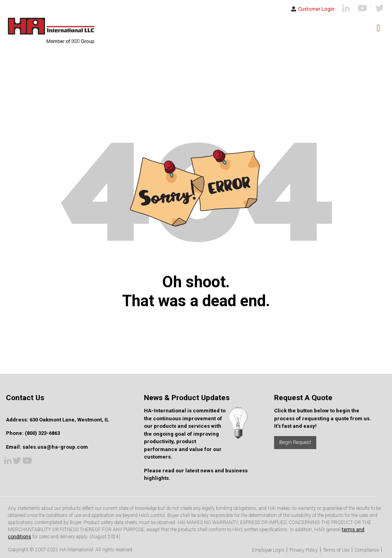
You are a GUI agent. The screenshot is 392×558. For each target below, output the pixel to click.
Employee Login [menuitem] (268, 550)
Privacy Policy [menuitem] (304, 550)
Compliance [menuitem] (367, 550)
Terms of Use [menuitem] (336, 550)
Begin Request (295, 442)
